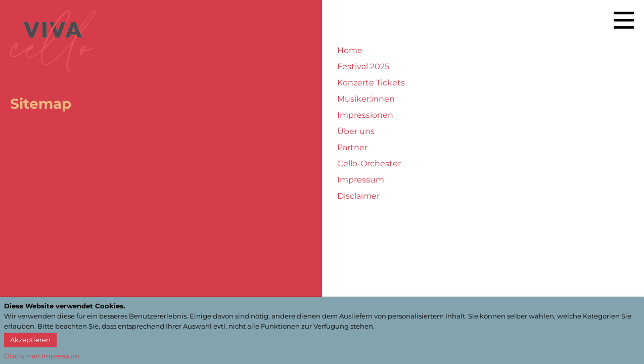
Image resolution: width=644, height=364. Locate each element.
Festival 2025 (363, 66)
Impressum (361, 180)
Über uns (356, 131)
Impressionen (365, 115)
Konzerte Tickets (371, 83)
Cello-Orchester (369, 164)
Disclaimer (358, 196)
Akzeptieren (30, 340)
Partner (352, 147)
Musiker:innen (366, 99)
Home (350, 50)
